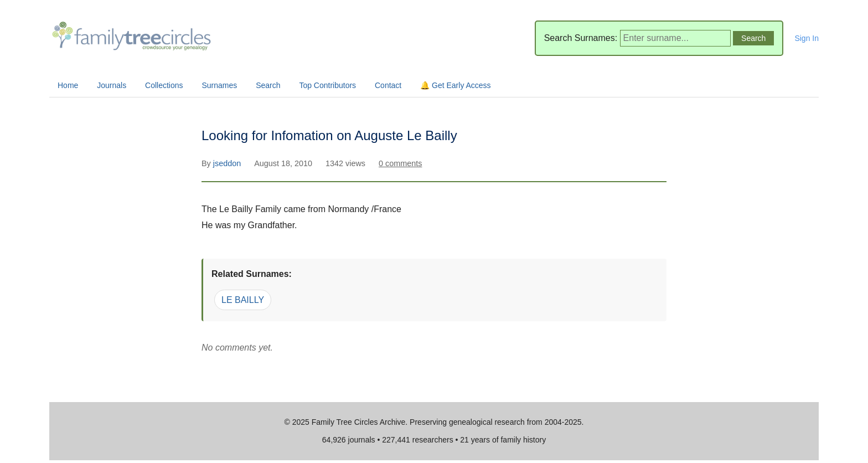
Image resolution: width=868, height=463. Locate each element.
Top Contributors (327, 85)
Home (68, 85)
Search (268, 85)
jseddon (228, 163)
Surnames (219, 85)
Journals (112, 85)
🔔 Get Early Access (455, 85)
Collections (164, 85)
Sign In (807, 38)
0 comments (400, 163)
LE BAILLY (243, 300)
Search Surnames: (581, 38)
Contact (388, 85)
